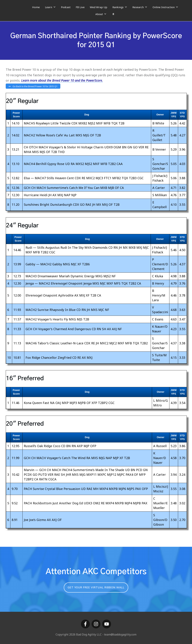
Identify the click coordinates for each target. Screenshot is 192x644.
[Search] (113, 14)
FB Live (80, 7)
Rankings (120, 7)
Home (36, 7)
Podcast (66, 7)
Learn (50, 7)
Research (140, 7)
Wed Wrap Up (99, 7)
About (101, 14)
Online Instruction (165, 7)
